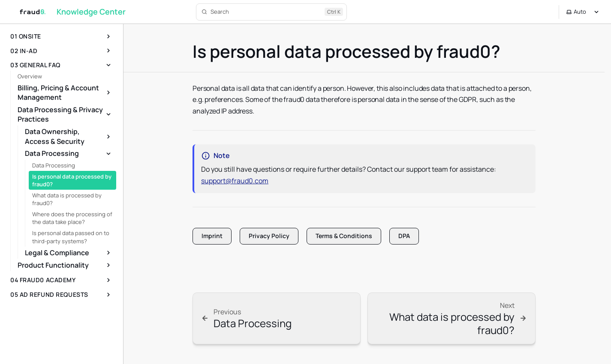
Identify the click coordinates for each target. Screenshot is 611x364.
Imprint (212, 236)
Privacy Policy (269, 236)
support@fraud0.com (235, 181)
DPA (404, 236)
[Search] (271, 12)
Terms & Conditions (344, 236)
